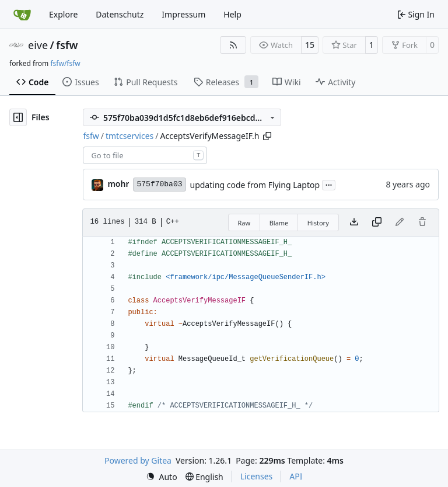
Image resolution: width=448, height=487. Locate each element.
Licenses (257, 476)
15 (310, 45)
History (318, 223)
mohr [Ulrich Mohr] (118, 184)
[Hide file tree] (18, 117)
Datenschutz (120, 14)
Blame (279, 223)
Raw (244, 223)
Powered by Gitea (138, 460)
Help (232, 14)
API (296, 476)
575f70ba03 (159, 184)
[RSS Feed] (233, 45)
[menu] (162, 477)
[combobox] (145, 155)
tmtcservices (129, 136)
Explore (63, 14)
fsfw (67, 45)
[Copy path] (267, 136)
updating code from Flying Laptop (255, 185)
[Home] (22, 15)
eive (38, 45)
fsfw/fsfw (65, 63)
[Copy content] (377, 222)
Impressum (183, 14)
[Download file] (354, 222)
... (329, 184)
